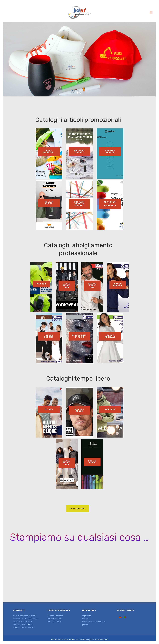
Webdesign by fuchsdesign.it (95, 640)
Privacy (85, 619)
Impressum (87, 616)
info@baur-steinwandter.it (24, 628)
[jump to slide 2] (80, 93)
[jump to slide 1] (78, 93)
